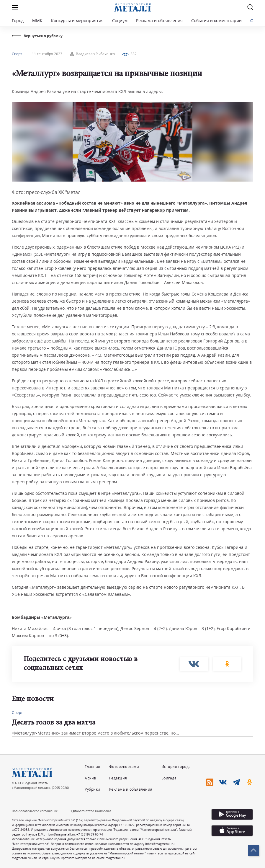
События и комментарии (216, 21)
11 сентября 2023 (47, 54)
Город (18, 21)
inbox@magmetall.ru (60, 834)
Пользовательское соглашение (35, 811)
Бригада (169, 778)
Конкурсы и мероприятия (78, 21)
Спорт (17, 54)
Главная (93, 767)
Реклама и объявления (159, 21)
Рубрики (93, 789)
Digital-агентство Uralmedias (90, 811)
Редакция (118, 778)
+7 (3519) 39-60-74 (90, 834)
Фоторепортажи (124, 767)
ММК (37, 21)
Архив (90, 778)
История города (176, 767)
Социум (120, 21)
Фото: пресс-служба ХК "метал (46, 192)
